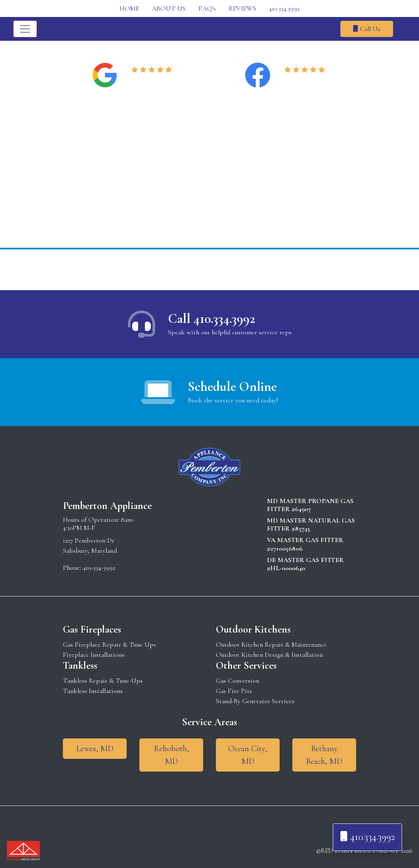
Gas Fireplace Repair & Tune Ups (109, 645)
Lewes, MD (95, 749)
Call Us (367, 29)
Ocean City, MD (248, 755)
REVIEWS (242, 8)
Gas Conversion (238, 681)
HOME (129, 8)
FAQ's (207, 8)
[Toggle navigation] (25, 29)
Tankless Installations (93, 691)
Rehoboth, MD (171, 755)
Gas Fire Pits (234, 691)
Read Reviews (153, 80)
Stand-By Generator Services (255, 701)
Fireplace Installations (94, 655)
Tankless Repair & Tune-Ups (103, 681)
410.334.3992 (284, 8)
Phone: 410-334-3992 (89, 568)
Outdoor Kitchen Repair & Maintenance (271, 645)
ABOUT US (169, 8)
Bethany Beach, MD (324, 755)
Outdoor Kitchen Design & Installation (269, 655)
